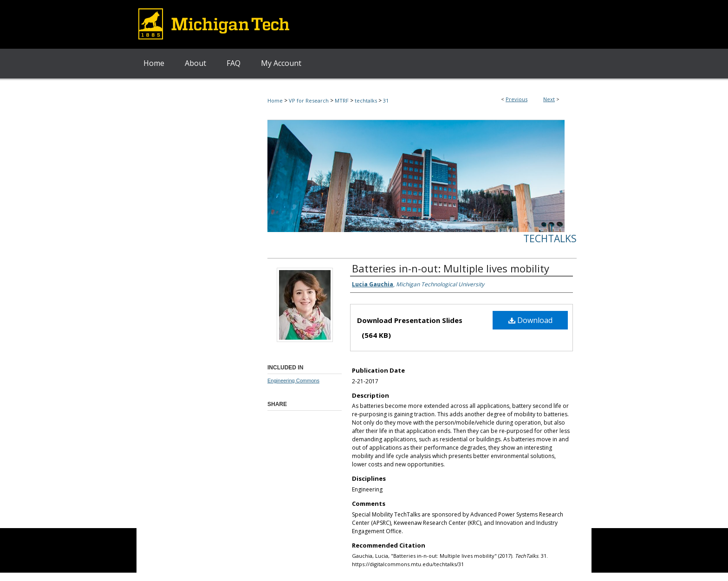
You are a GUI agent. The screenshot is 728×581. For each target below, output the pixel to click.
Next (549, 99)
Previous (517, 99)
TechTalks (550, 239)
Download (530, 320)
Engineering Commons (293, 381)
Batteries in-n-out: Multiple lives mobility (451, 268)
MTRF (342, 100)
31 (386, 100)
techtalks (366, 100)
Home (275, 100)
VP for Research (309, 100)
